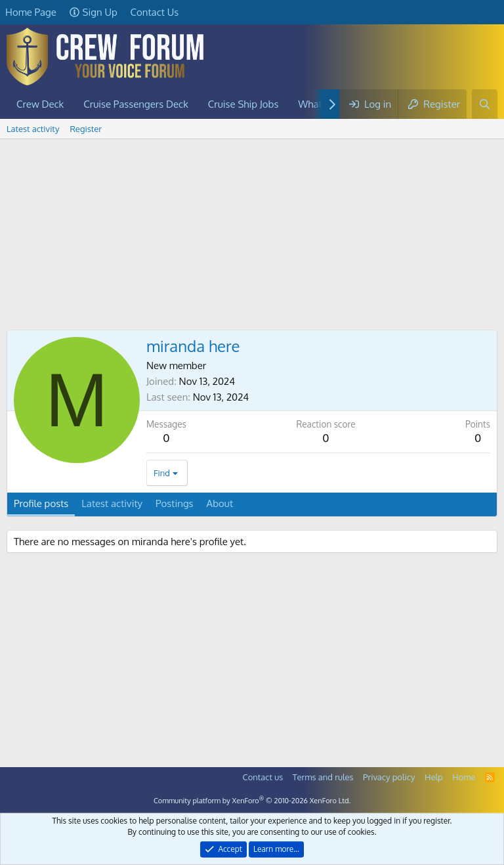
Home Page (31, 12)
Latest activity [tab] (112, 503)
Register (86, 129)
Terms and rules (323, 777)
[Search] (485, 104)
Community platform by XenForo (252, 801)
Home (464, 777)
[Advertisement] (252, 238)
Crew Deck (40, 104)
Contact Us (155, 12)
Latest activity (33, 129)
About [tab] (220, 503)
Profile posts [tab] (41, 503)
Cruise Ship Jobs (243, 104)
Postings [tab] (175, 503)
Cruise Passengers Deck (136, 104)
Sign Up (94, 12)
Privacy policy (389, 777)
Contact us (263, 777)
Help (434, 777)
